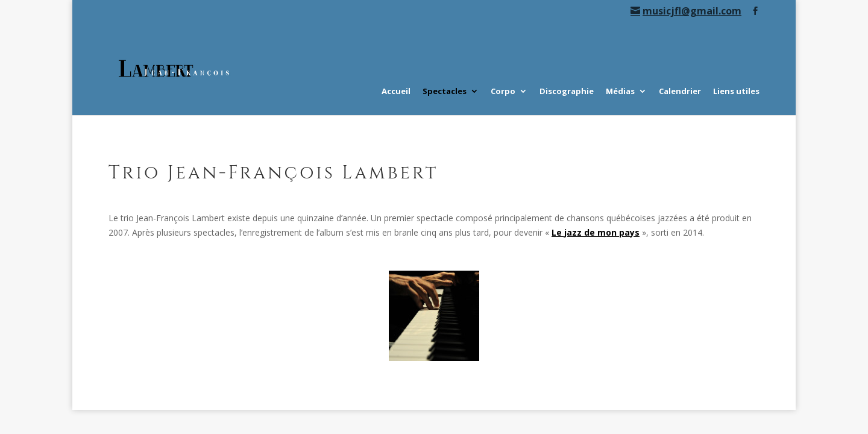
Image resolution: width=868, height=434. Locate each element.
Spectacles (445, 92)
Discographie (567, 92)
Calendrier (680, 92)
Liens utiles (736, 92)
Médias (620, 92)
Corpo (503, 92)
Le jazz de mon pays (596, 232)
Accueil (396, 92)
